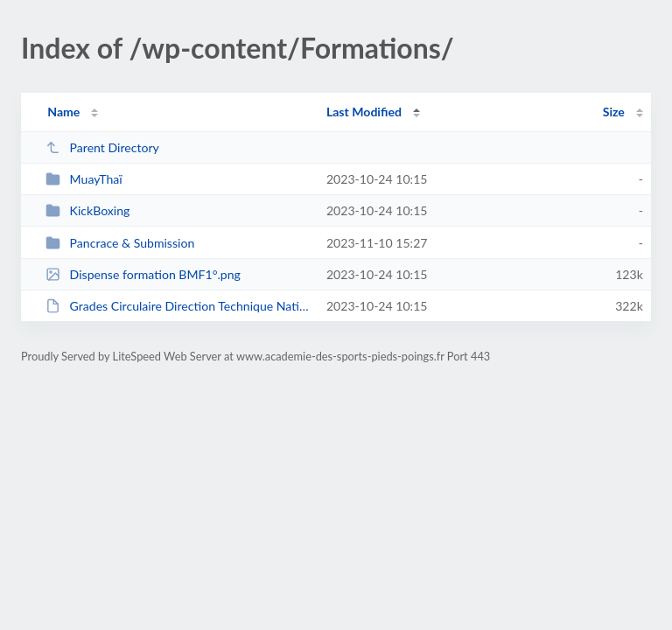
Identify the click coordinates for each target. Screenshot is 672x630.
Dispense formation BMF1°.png (143, 274)
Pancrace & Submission (120, 243)
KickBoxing (87, 210)
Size (614, 112)
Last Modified (364, 112)
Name (63, 112)
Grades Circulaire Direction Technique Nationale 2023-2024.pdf (178, 306)
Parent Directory (102, 147)
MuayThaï (84, 179)
